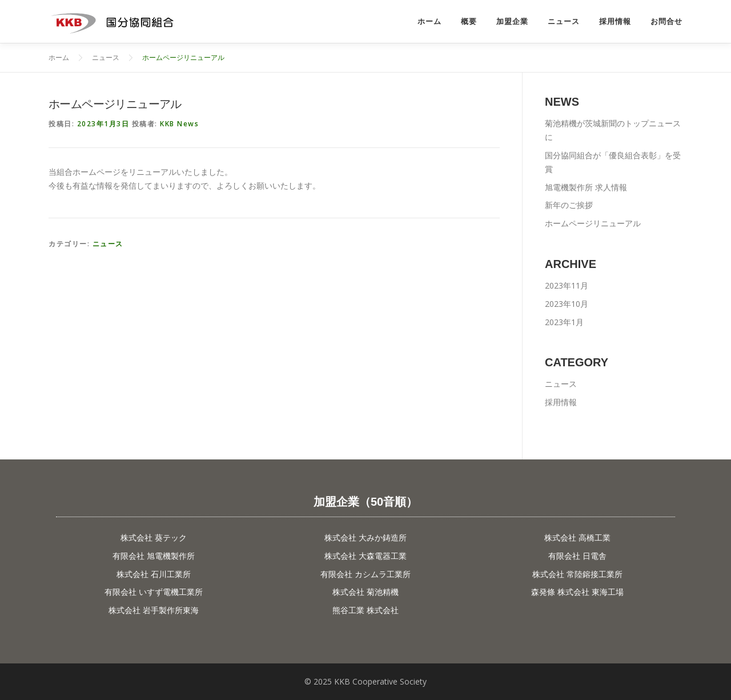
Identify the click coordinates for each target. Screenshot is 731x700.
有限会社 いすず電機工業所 (154, 592)
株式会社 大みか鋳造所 (365, 537)
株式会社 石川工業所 (154, 574)
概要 (469, 21)
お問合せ (666, 21)
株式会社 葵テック (154, 537)
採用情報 (615, 21)
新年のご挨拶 (569, 205)
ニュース (564, 21)
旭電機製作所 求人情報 (586, 187)
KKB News (179, 124)
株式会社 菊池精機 (365, 592)
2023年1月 (564, 322)
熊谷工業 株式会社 (365, 610)
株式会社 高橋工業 (577, 537)
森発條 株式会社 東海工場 (577, 592)
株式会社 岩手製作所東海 (154, 610)
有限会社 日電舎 (577, 556)
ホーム (429, 21)
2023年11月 (567, 285)
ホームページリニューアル (593, 223)
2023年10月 (567, 304)
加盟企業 (512, 21)
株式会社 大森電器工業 (365, 556)
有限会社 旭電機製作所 (154, 556)
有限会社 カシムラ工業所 (365, 574)
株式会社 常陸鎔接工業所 (577, 574)
